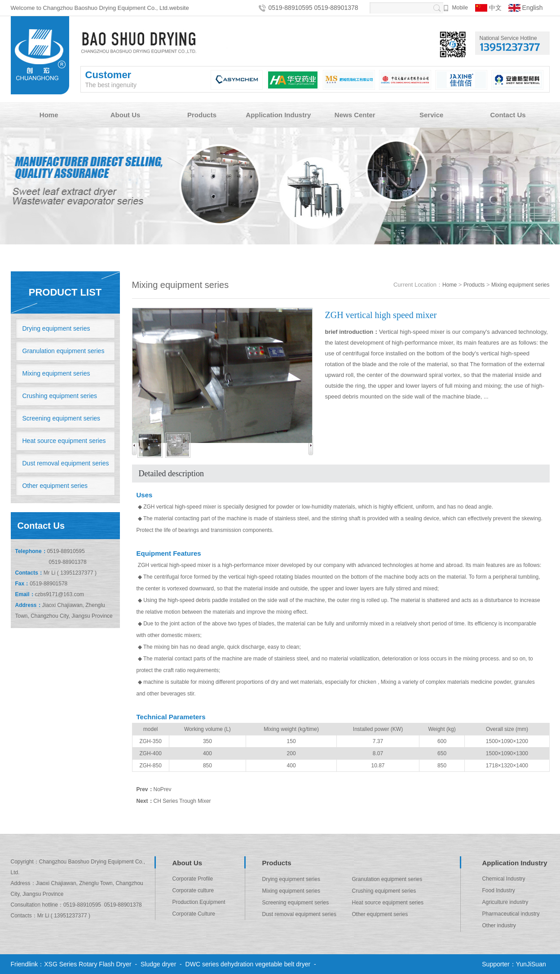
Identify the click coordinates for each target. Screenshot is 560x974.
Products (202, 115)
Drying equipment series (56, 328)
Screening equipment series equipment (62, 421)
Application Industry (278, 115)
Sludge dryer (158, 964)
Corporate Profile (193, 879)
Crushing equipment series (60, 396)
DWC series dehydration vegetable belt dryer (248, 964)
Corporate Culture (194, 914)
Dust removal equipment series (66, 463)
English (526, 8)
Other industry (499, 925)
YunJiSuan (531, 964)
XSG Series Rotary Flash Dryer (88, 964)
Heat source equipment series (64, 441)
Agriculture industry (505, 902)
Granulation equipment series (64, 351)
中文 (488, 8)
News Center (355, 115)
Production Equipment (199, 902)
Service (431, 115)
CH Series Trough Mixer (182, 801)
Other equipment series (55, 486)
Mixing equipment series (56, 373)
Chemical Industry (504, 879)
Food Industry (499, 890)
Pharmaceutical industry (511, 914)
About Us (126, 115)
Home (49, 115)
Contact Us (508, 115)
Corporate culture (193, 890)
